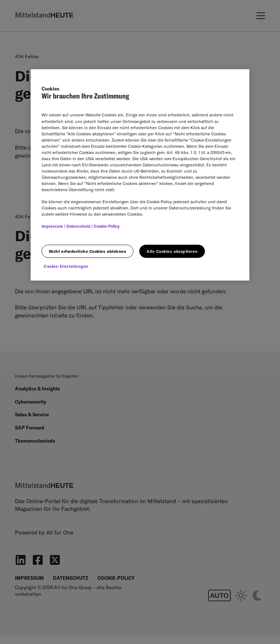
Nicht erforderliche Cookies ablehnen (88, 251)
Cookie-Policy (107, 226)
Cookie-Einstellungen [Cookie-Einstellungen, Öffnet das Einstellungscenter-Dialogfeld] (66, 266)
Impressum (52, 226)
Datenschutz (78, 226)
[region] (140, 175)
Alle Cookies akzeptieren (172, 251)
